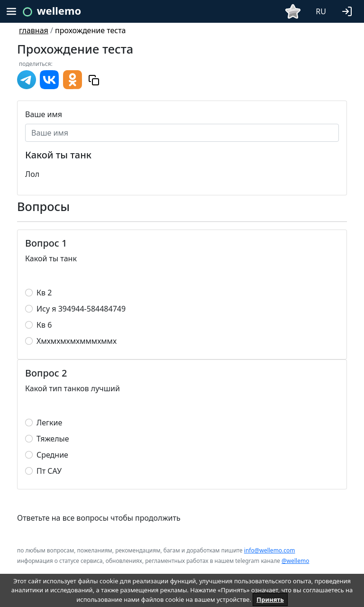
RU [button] (321, 11)
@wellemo (295, 561)
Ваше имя (44, 114)
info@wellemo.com (270, 550)
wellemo (59, 10)
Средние (52, 455)
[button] (349, 10)
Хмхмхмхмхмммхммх (77, 341)
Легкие (49, 423)
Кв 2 (44, 293)
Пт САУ (49, 471)
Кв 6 (44, 325)
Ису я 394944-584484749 (81, 309)
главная (34, 30)
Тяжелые (53, 439)
